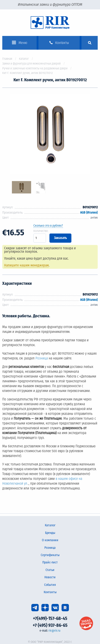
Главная (7, 59)
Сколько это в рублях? (48, 226)
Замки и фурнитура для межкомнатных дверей (31, 64)
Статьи (50, 570)
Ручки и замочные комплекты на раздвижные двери (35, 68)
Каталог (24, 59)
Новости (50, 577)
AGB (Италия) (89, 213)
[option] (50, 135)
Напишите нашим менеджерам (26, 265)
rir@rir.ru (54, 631)
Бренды (50, 533)
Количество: (41, 231)
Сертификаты (50, 555)
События (50, 585)
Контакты (50, 592)
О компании (50, 540)
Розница (42, 358)
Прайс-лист (50, 562)
